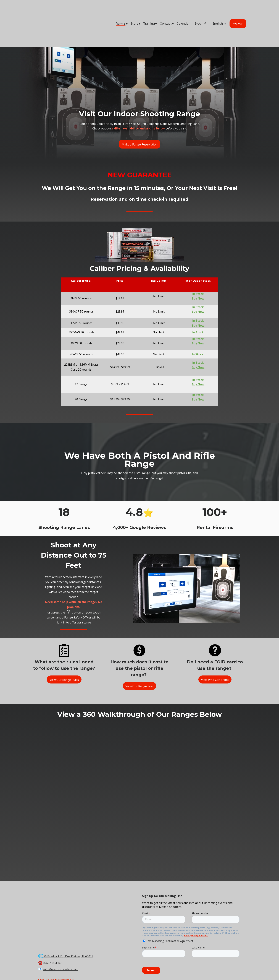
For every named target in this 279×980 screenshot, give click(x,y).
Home (63, 970)
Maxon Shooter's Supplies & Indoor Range (132, 966)
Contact (166, 10)
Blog (198, 10)
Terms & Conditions (156, 970)
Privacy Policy (203, 970)
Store (134, 10)
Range (121, 10)
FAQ (217, 970)
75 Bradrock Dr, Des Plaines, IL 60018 (68, 883)
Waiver (238, 10)
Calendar (183, 10)
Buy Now (198, 283)
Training (149, 10)
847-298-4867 (52, 889)
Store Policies (182, 970)
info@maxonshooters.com (61, 895)
